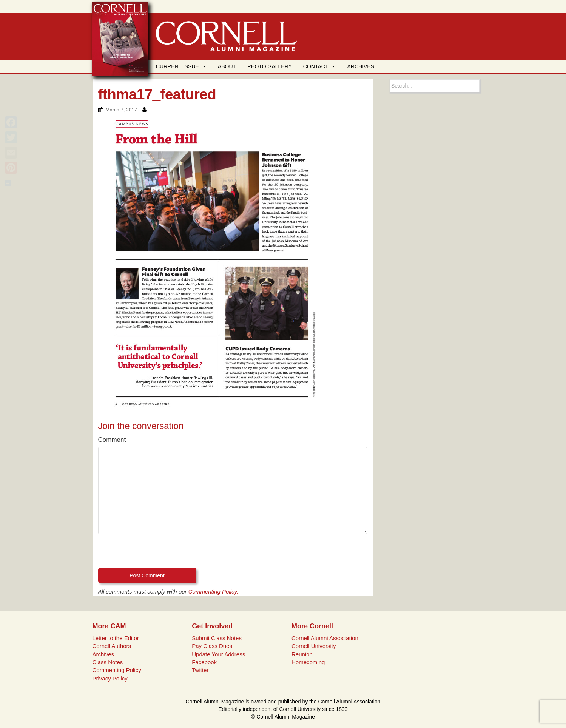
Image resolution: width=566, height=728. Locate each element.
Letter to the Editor (115, 638)
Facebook (204, 662)
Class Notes (107, 662)
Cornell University (314, 646)
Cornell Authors (112, 646)
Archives (103, 654)
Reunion (302, 654)
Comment (112, 440)
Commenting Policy (116, 670)
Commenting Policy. (213, 591)
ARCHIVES (361, 66)
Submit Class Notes (217, 638)
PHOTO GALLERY (270, 66)
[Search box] (435, 86)
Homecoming (308, 662)
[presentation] (156, 553)
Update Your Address (218, 654)
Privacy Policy (110, 678)
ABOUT (227, 66)
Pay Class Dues (212, 646)
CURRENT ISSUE (181, 66)
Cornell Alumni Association (325, 638)
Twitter (200, 670)
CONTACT (320, 66)
